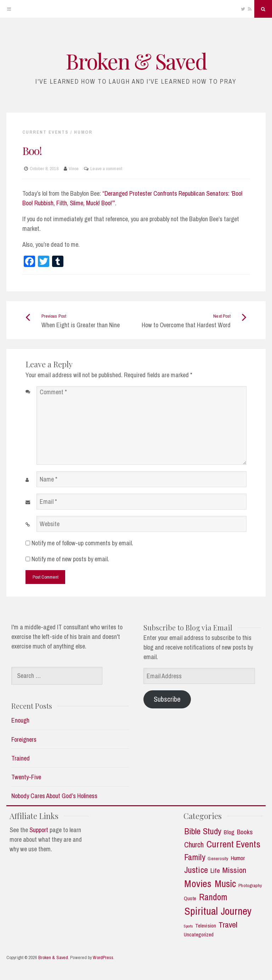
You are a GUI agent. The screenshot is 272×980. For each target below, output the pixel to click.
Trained (21, 758)
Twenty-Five (26, 777)
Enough (20, 720)
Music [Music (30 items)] (225, 884)
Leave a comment (106, 169)
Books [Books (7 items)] (245, 832)
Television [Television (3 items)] (206, 926)
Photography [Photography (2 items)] (250, 886)
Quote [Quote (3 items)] (190, 899)
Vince (74, 169)
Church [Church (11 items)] (194, 845)
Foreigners (24, 739)
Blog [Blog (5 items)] (229, 832)
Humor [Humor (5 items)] (238, 858)
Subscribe (167, 699)
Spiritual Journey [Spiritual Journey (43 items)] (218, 911)
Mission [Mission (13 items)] (234, 870)
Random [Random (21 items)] (213, 897)
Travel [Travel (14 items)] (228, 925)
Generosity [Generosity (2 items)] (218, 859)
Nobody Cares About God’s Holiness (54, 796)
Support (39, 830)
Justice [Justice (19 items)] (196, 870)
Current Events (46, 132)
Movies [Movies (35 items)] (198, 884)
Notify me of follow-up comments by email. (82, 543)
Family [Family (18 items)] (195, 857)
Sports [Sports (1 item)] (189, 926)
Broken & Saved (136, 61)
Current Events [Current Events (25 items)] (233, 844)
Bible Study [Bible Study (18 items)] (203, 831)
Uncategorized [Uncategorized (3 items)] (199, 935)
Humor (83, 132)
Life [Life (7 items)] (215, 871)
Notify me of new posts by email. (70, 559)
